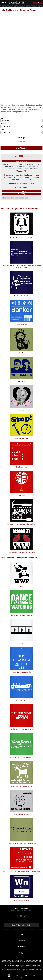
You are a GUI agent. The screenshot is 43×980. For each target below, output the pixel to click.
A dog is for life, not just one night (21, 237)
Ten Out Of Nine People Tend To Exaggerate (21, 843)
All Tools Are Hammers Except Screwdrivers (22, 524)
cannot (22, 198)
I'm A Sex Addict (21, 701)
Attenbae (21, 410)
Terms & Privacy (36, 969)
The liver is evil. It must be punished (22, 729)
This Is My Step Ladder (21, 296)
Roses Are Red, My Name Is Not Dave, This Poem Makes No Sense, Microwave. (21, 267)
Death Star (22, 495)
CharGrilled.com (27, 969)
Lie (26, 198)
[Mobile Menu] (2, 3)
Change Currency (22, 141)
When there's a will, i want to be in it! (22, 758)
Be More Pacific (21, 353)
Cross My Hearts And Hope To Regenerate (21, 553)
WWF (22, 587)
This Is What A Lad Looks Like (21, 672)
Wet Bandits (21, 381)
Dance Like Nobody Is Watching (22, 615)
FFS (21, 644)
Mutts (13, 198)
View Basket (38, 3)
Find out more (24, 967)
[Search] (7, 2)
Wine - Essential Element (21, 900)
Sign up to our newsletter (22, 925)
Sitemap (22, 971)
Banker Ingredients (21, 324)
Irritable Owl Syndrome (21, 815)
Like (4, 198)
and (17, 198)
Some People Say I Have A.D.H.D (22, 786)
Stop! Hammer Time (21, 438)
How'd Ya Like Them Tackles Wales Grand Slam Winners (21, 872)
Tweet (15, 156)
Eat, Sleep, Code (21, 467)
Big (8, 198)
